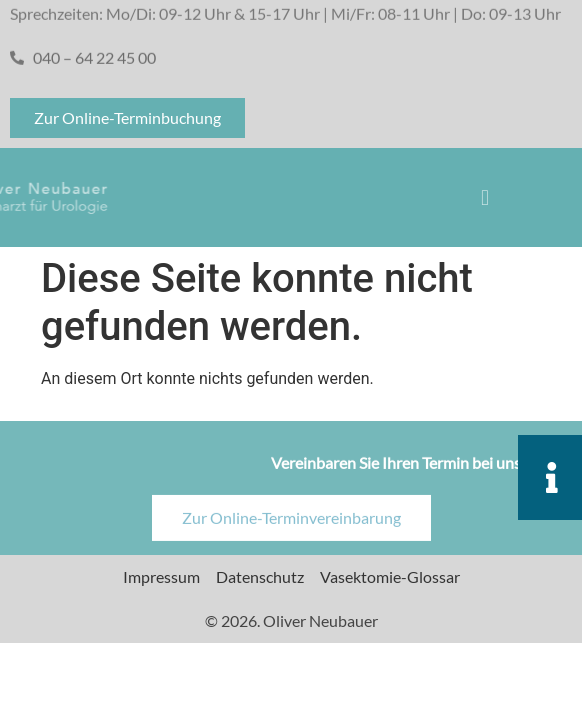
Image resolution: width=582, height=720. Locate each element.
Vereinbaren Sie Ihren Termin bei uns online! (421, 470)
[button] (485, 197)
